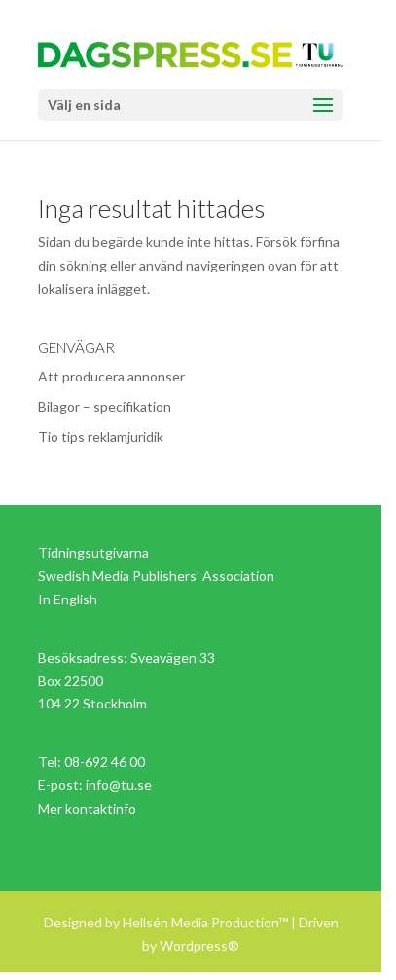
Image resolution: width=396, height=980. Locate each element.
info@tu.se (119, 785)
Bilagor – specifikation (105, 406)
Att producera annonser (111, 376)
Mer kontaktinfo (87, 808)
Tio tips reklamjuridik (101, 436)
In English (68, 599)
